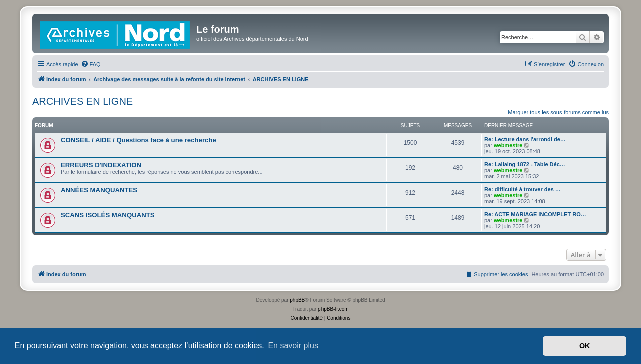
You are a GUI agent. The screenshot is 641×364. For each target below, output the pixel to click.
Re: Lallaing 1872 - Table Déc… (525, 164)
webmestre (508, 145)
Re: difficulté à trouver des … (523, 189)
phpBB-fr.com (333, 309)
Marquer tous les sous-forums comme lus (558, 112)
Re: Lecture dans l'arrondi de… (525, 139)
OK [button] (585, 346)
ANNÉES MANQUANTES (99, 190)
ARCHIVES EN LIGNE (82, 101)
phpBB (297, 300)
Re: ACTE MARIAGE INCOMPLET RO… (535, 214)
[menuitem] (91, 64)
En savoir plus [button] (293, 346)
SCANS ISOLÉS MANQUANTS (108, 215)
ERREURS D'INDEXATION (101, 165)
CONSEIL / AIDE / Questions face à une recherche (138, 140)
